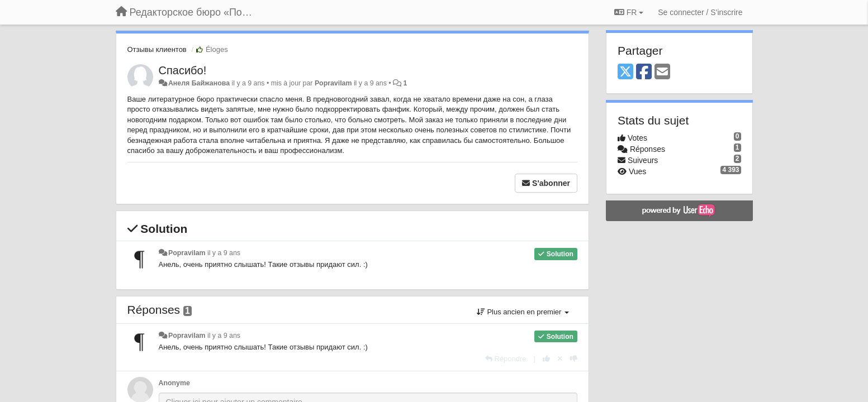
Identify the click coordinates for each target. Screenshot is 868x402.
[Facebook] (644, 72)
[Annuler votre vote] (560, 359)
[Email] (662, 72)
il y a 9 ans (224, 253)
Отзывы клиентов (157, 49)
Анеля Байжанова (199, 83)
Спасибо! (183, 70)
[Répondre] (506, 359)
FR (629, 12)
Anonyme (174, 383)
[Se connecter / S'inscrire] (700, 12)
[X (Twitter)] (625, 72)
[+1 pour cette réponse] (546, 359)
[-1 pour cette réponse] (574, 359)
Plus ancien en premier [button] (523, 312)
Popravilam (333, 83)
